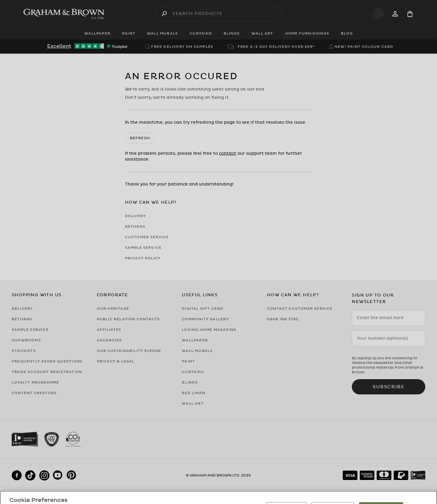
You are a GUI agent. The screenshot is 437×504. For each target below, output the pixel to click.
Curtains (193, 372)
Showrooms (26, 340)
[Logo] (64, 14)
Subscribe (389, 387)
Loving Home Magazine (209, 330)
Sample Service (143, 248)
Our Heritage (113, 309)
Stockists (24, 351)
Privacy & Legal (116, 361)
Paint (188, 361)
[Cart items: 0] (410, 14)
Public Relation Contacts (128, 319)
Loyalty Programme (35, 382)
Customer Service (147, 237)
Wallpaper (195, 340)
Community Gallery (205, 319)
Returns (135, 227)
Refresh (140, 138)
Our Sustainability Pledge (129, 351)
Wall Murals (197, 351)
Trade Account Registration (47, 372)
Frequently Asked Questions (47, 361)
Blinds (190, 382)
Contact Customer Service (300, 309)
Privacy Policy (143, 258)
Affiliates (109, 330)
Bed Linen (193, 393)
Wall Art (193, 403)
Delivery (136, 216)
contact (228, 153)
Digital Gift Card (203, 309)
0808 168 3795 (283, 319)
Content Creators (34, 393)
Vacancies (109, 340)
